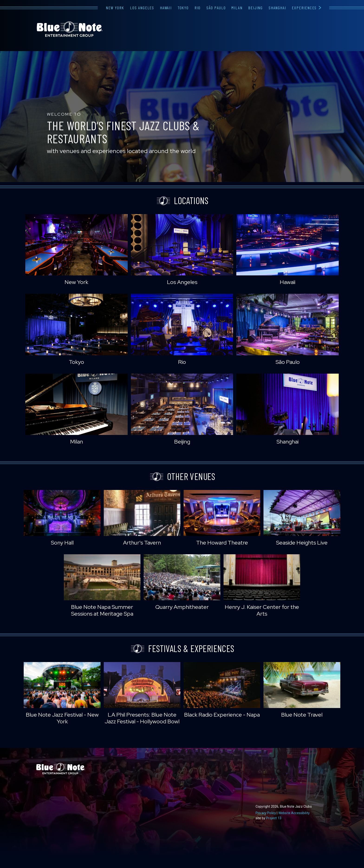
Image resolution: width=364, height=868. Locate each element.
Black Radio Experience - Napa (222, 715)
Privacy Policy (266, 813)
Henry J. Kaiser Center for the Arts (262, 610)
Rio (198, 8)
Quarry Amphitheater (182, 607)
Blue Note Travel (302, 715)
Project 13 (274, 818)
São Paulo (216, 8)
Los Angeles (142, 8)
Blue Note (70, 29)
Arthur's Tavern (142, 543)
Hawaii (166, 8)
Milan (237, 8)
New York (115, 8)
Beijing (255, 8)
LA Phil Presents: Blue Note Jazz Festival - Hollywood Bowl (142, 718)
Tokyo (183, 8)
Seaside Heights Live (302, 543)
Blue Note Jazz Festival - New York (62, 718)
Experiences (304, 8)
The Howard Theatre (222, 543)
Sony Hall (62, 543)
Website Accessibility (294, 813)
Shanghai (277, 8)
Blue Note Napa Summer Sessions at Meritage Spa (102, 610)
